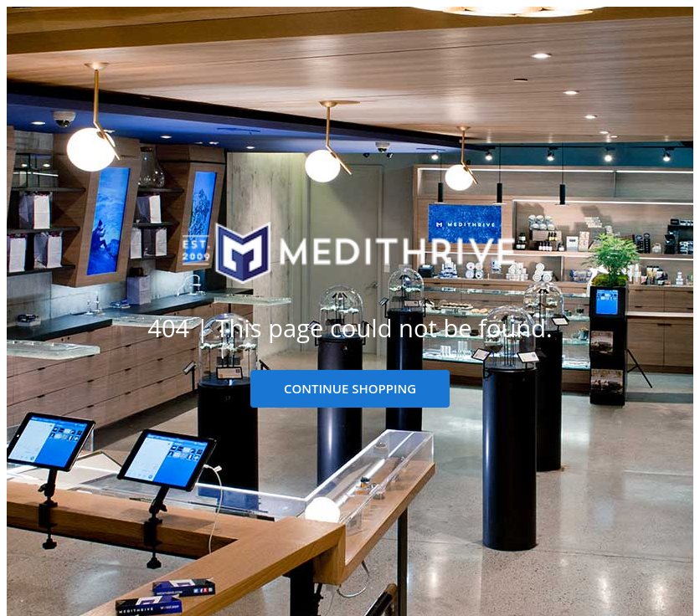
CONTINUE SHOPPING (350, 388)
